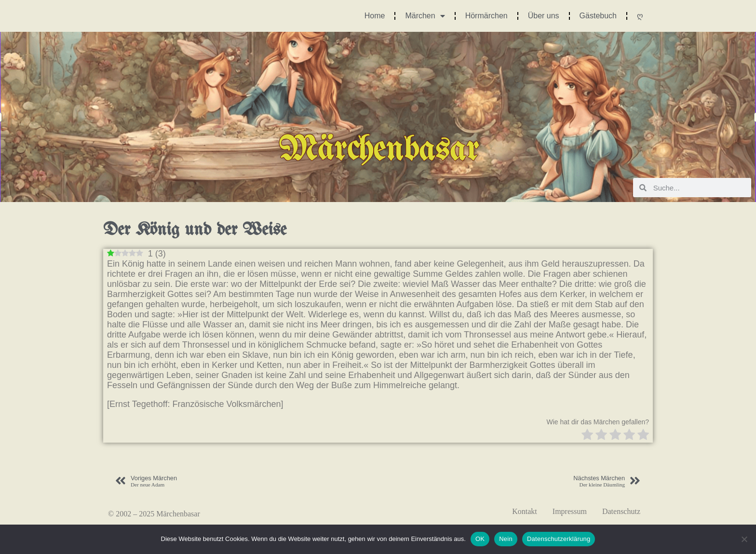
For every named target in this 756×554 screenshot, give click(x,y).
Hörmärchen (486, 16)
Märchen (425, 16)
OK (480, 539)
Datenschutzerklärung (559, 539)
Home (375, 16)
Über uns (544, 16)
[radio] (587, 436)
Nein (506, 539)
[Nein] (744, 539)
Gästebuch (598, 16)
